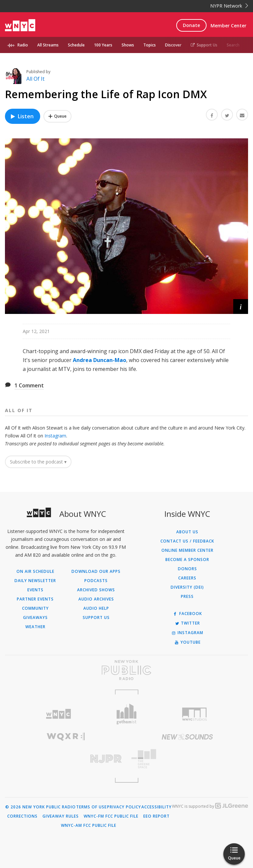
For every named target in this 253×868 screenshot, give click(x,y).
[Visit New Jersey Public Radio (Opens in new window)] (66, 759)
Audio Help (96, 608)
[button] (241, 307)
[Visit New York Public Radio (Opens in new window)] (126, 670)
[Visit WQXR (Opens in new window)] (66, 737)
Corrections (22, 816)
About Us (187, 532)
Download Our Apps (96, 572)
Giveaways (35, 618)
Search (233, 45)
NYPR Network (229, 6)
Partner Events (35, 599)
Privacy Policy (124, 807)
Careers (187, 578)
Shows (128, 45)
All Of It (35, 79)
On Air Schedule (35, 572)
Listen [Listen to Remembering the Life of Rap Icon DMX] (22, 116)
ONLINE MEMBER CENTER (187, 550)
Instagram (55, 436)
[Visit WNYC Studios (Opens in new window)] (195, 714)
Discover (173, 45)
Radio (23, 45)
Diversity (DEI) (187, 587)
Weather (35, 627)
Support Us (204, 45)
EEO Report (156, 816)
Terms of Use (91, 807)
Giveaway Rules (61, 816)
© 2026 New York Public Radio (41, 807)
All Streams (48, 45)
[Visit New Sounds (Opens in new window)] (187, 737)
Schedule (76, 45)
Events (35, 590)
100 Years (103, 45)
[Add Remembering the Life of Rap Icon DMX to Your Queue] (57, 116)
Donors (187, 569)
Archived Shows (96, 590)
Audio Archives (96, 599)
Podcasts (96, 581)
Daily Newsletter (35, 581)
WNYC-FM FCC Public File (111, 816)
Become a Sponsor (187, 560)
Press (187, 597)
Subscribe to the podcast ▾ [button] (38, 462)
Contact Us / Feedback (187, 541)
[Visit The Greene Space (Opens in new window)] (187, 759)
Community (35, 608)
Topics (150, 45)
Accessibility (156, 807)
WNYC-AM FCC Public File (89, 826)
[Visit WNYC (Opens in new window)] (58, 714)
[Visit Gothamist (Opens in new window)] (127, 714)
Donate (191, 25)
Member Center (228, 26)
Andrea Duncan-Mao (99, 360)
